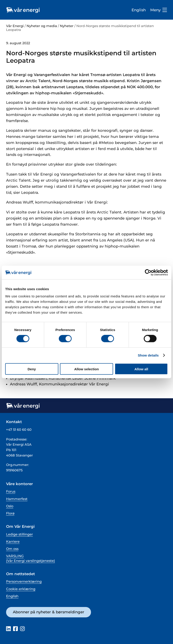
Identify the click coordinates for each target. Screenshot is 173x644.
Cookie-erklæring (21, 589)
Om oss (12, 549)
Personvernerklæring (24, 581)
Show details (148, 355)
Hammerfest (17, 499)
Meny (159, 10)
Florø (10, 513)
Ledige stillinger (19, 534)
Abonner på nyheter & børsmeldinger (49, 612)
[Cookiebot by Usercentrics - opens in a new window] (148, 273)
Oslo (10, 506)
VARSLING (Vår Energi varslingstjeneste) (31, 558)
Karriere (13, 542)
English (139, 10)
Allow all (141, 369)
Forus (11, 491)
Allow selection (86, 369)
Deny (32, 369)
